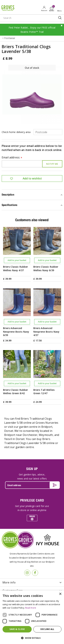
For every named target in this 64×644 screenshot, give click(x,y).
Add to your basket (17, 260)
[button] (32, 638)
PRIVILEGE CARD (32, 500)
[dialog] (32, 617)
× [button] (60, 594)
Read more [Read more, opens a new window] (31, 608)
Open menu (60, 9)
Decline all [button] (47, 629)
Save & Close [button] (17, 629)
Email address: (12, 158)
